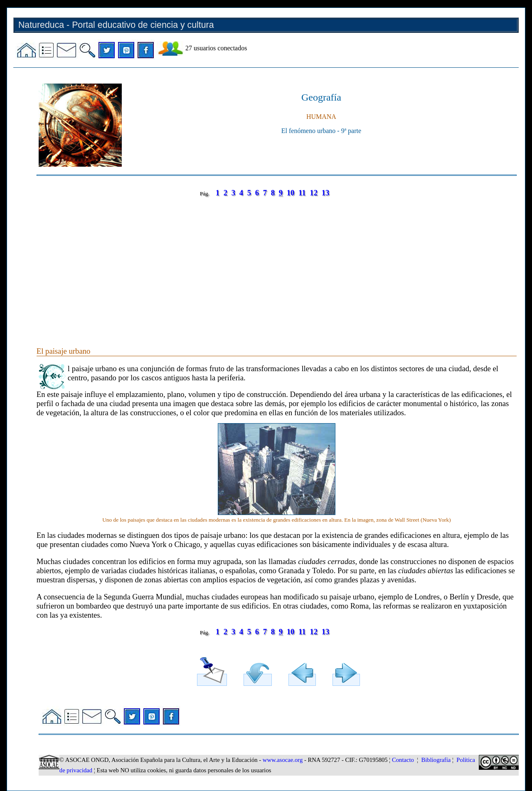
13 (326, 193)
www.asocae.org (283, 760)
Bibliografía (436, 760)
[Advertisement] (277, 264)
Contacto (403, 760)
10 (291, 193)
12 (314, 193)
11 (302, 193)
